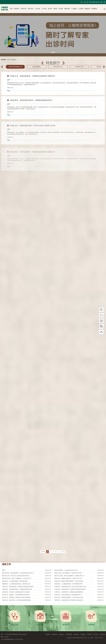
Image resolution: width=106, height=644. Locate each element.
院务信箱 (103, 634)
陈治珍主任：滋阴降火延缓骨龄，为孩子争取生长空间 (69, 597)
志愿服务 (83, 634)
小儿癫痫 (74, 9)
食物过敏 (67, 9)
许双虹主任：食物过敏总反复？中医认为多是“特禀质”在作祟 (70, 587)
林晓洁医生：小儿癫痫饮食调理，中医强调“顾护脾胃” (69, 584)
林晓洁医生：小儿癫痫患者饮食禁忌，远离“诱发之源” (16, 584)
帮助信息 (61, 634)
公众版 (85, 2)
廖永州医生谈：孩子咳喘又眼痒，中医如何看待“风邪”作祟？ (18, 573)
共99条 (43, 552)
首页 (11, 9)
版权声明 (48, 634)
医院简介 (17, 9)
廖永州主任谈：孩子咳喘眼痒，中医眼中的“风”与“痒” (68, 573)
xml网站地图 (69, 634)
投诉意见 (96, 634)
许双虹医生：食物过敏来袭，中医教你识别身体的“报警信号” (70, 589)
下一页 (63, 552)
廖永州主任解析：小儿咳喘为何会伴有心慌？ (66, 570)
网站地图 (76, 634)
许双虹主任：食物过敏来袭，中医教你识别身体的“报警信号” (18, 587)
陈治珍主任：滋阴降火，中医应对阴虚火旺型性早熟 (16, 595)
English (102, 2)
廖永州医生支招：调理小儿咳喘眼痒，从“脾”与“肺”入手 (17, 578)
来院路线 (94, 9)
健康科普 (87, 9)
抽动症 (55, 9)
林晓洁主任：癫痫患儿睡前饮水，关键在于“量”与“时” (68, 578)
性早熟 (61, 9)
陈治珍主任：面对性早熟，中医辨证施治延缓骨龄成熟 (16, 600)
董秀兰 (4, 570)
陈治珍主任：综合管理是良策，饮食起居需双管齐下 (68, 595)
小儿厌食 (37, 9)
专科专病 (30, 9)
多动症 (50, 9)
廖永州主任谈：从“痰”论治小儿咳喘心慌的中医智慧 (16, 576)
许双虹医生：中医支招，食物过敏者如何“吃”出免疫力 (16, 592)
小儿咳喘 (81, 9)
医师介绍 (24, 9)
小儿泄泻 (44, 9)
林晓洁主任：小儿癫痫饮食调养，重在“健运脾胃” (15, 581)
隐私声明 (55, 634)
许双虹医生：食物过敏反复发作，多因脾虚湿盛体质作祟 (17, 589)
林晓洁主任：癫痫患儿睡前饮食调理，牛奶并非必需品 (69, 581)
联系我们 (90, 634)
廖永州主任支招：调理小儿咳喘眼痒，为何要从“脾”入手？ (70, 576)
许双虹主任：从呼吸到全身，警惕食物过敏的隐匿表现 (69, 592)
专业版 (93, 2)
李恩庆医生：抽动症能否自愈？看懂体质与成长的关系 (69, 600)
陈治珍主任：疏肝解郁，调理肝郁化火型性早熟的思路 (16, 597)
